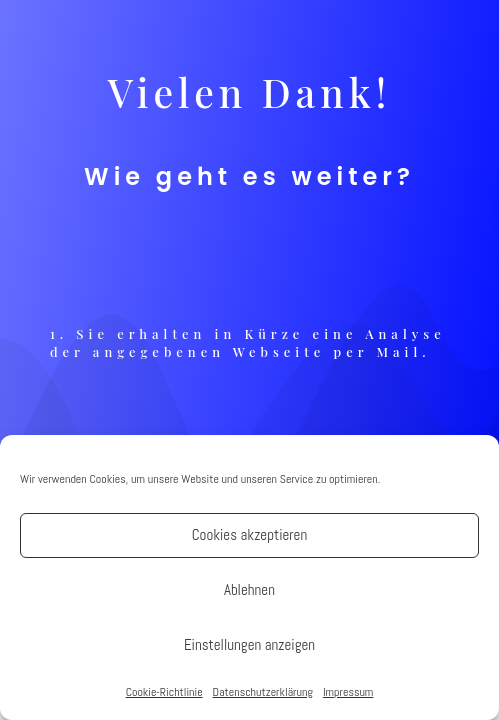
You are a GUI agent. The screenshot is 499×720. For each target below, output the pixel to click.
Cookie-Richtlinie (164, 692)
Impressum (348, 692)
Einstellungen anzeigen (249, 644)
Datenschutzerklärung (263, 692)
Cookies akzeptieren (249, 534)
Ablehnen (249, 589)
